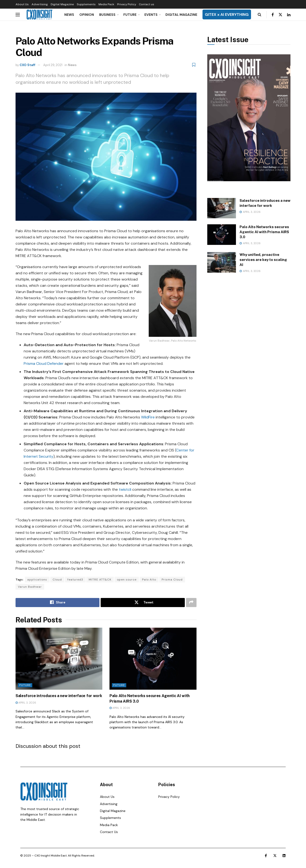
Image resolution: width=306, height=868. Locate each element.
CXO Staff (27, 65)
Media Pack (106, 4)
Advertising (40, 4)
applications (37, 580)
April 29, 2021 (53, 65)
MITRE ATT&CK (100, 580)
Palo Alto (149, 580)
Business (107, 15)
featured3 (75, 580)
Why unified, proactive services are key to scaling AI (263, 260)
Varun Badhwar (30, 587)
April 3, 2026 (26, 703)
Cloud (57, 580)
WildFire (148, 417)
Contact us (147, 4)
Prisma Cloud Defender (44, 364)
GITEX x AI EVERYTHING (227, 14)
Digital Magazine (62, 4)
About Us (22, 4)
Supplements (86, 4)
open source (127, 580)
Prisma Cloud (172, 580)
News (69, 15)
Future (130, 15)
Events (151, 15)
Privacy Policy (127, 4)
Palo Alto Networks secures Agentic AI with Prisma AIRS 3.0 (264, 232)
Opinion (87, 15)
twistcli (125, 489)
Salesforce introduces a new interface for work (59, 696)
